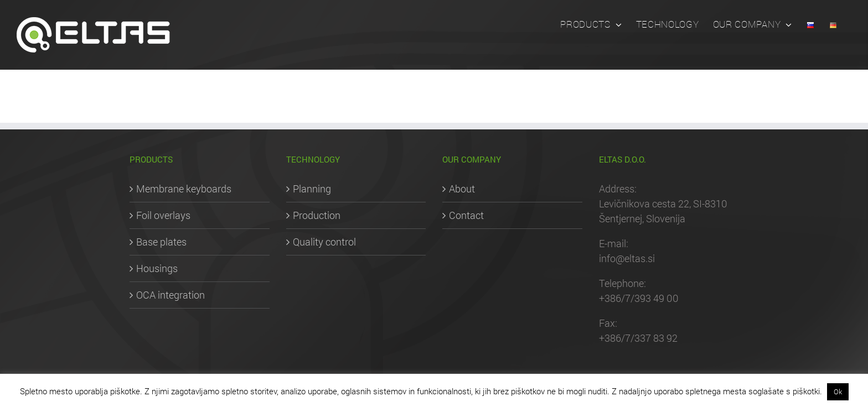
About (462, 189)
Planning (312, 189)
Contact (466, 215)
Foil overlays (163, 215)
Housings (157, 268)
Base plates (161, 242)
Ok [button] (838, 392)
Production (317, 215)
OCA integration (170, 295)
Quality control (324, 242)
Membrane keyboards (184, 189)
